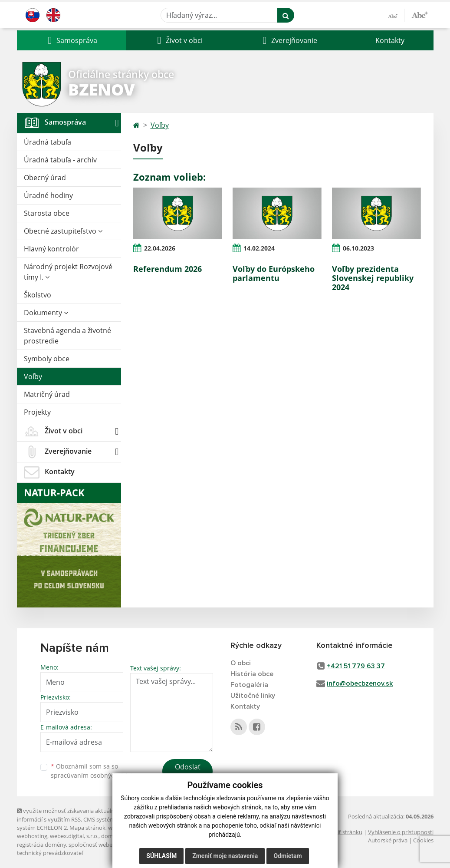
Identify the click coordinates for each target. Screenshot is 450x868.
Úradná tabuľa (48, 142)
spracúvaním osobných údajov (95, 775)
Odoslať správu (188, 772)
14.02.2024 (259, 248)
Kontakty (390, 40)
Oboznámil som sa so (95, 771)
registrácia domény (41, 845)
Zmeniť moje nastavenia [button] (225, 856)
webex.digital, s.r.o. (74, 836)
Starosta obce (47, 213)
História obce (252, 674)
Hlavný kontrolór (51, 249)
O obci (241, 663)
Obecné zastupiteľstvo (63, 231)
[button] (72, 40)
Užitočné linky (253, 696)
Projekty (37, 412)
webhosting (32, 836)
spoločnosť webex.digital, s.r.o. (108, 845)
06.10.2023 (358, 248)
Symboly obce (47, 359)
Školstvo (38, 295)
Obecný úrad (45, 178)
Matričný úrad (47, 394)
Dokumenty (46, 313)
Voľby (33, 376)
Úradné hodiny (48, 195)
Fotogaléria (249, 685)
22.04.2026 (160, 248)
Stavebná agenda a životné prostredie (67, 336)
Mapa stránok (87, 828)
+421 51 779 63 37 (356, 666)
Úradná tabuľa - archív (60, 160)
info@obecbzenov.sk (360, 683)
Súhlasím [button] (161, 856)
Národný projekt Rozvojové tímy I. (68, 272)
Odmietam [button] (287, 856)
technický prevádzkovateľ (50, 853)
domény (112, 836)
